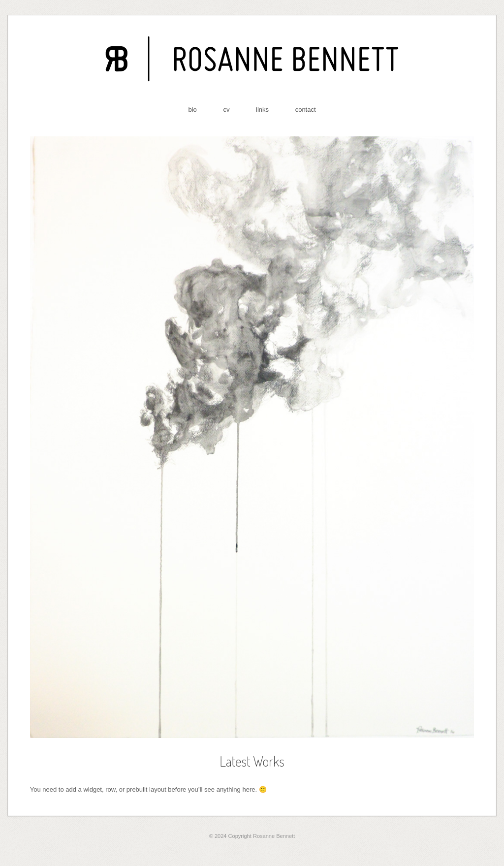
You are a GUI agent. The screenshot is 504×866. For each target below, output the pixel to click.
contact (306, 110)
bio (192, 110)
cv (226, 110)
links (262, 110)
